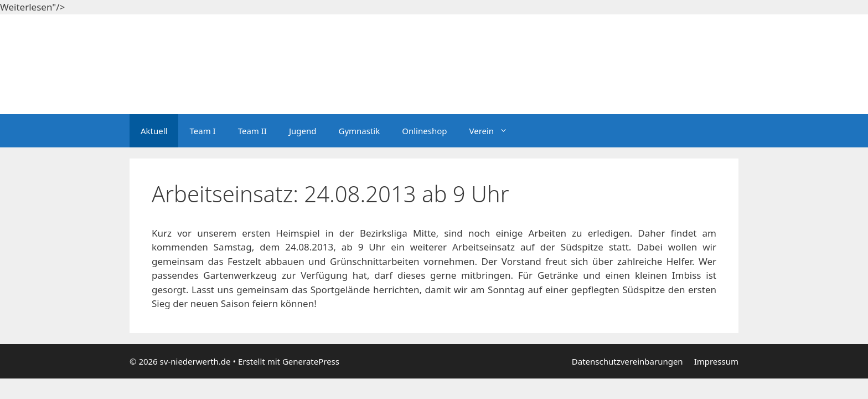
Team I (202, 131)
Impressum (716, 361)
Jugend (303, 131)
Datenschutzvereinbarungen (627, 361)
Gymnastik (359, 131)
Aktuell (154, 131)
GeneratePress (311, 361)
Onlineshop (424, 131)
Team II (252, 131)
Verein (494, 131)
